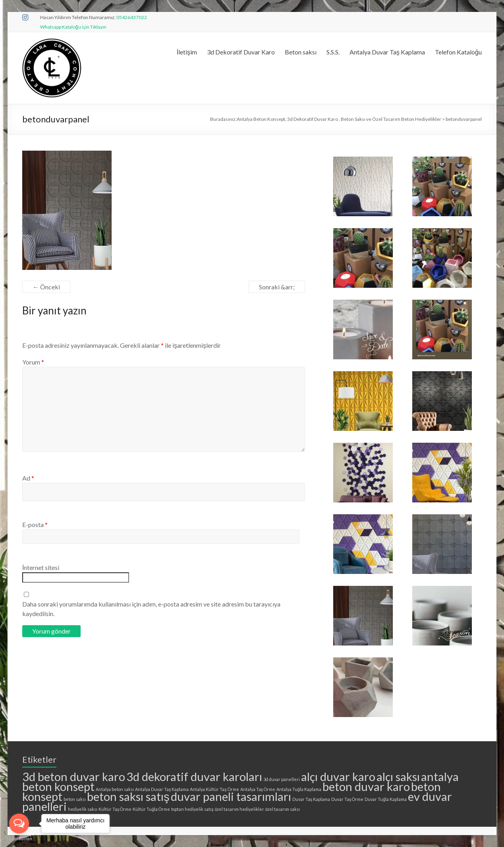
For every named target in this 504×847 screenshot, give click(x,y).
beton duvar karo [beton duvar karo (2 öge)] (366, 786)
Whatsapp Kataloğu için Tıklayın (73, 27)
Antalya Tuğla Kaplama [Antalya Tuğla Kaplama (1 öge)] (299, 789)
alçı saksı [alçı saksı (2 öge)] (398, 776)
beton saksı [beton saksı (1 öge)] (75, 799)
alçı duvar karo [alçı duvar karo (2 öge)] (338, 776)
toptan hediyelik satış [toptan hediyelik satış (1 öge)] (192, 809)
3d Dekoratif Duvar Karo (241, 52)
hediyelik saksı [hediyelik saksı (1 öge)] (83, 809)
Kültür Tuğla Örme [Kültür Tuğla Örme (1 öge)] (151, 809)
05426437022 (132, 17)
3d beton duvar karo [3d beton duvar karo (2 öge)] (74, 776)
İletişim (187, 52)
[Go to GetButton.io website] (19, 839)
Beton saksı (301, 52)
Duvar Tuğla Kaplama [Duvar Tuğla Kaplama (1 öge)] (386, 799)
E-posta (35, 524)
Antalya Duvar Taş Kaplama (387, 52)
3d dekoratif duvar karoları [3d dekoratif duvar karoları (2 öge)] (194, 776)
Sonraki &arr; (277, 287)
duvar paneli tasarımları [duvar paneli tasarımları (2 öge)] (231, 796)
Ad (28, 478)
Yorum (33, 362)
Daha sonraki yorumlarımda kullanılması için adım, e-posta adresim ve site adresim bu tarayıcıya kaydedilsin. (151, 609)
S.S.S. (333, 52)
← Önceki (46, 287)
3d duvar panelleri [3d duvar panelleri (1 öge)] (282, 779)
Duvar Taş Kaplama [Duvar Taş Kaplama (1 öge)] (311, 799)
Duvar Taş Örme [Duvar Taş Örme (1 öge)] (347, 799)
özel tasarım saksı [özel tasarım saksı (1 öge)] (283, 809)
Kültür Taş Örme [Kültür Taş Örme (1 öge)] (115, 809)
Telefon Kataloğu (458, 52)
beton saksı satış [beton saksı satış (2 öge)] (128, 796)
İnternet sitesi (41, 567)
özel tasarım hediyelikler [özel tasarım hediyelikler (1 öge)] (239, 809)
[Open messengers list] (19, 824)
